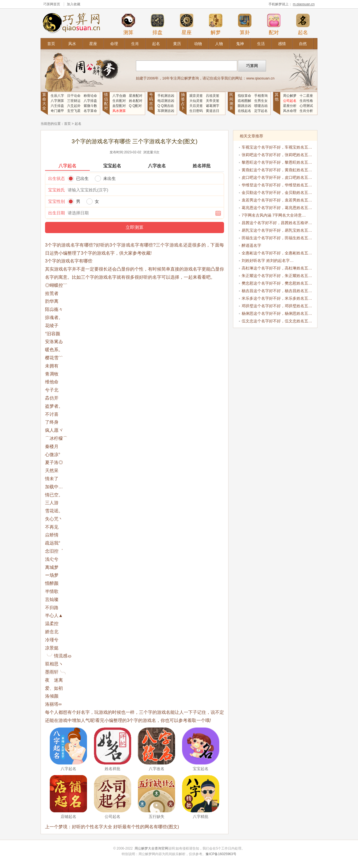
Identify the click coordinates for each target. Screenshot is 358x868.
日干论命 (74, 96)
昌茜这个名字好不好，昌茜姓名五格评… (277, 223)
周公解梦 (290, 96)
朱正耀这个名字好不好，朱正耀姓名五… (277, 276)
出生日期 (56, 213)
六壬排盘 (57, 106)
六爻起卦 (74, 106)
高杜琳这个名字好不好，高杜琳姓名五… (277, 268)
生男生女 (261, 101)
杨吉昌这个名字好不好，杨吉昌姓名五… (277, 291)
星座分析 (290, 106)
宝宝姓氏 (56, 190)
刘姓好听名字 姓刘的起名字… (268, 261)
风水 (72, 44)
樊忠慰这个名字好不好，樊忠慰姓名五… (277, 283)
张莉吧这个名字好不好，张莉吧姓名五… (277, 155)
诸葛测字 (213, 106)
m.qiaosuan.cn (304, 4)
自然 (303, 44)
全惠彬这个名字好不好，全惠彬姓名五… (277, 253)
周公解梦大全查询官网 (151, 848)
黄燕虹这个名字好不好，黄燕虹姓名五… (277, 170)
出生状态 (56, 178)
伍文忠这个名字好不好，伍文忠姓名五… (277, 321)
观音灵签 (196, 96)
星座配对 (136, 96)
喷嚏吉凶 (261, 106)
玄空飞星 (74, 111)
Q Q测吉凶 (166, 106)
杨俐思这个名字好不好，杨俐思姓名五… (277, 313)
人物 (219, 44)
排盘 (157, 24)
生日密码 (196, 111)
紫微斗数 (90, 106)
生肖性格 (306, 101)
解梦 (216, 24)
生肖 (135, 44)
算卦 (245, 24)
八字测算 (57, 101)
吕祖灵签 (213, 96)
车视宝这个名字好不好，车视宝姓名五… (277, 147)
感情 (282, 44)
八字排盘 (90, 101)
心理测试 (306, 106)
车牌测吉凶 (166, 111)
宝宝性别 (56, 201)
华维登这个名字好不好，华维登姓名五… (277, 185)
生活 (261, 44)
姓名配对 (136, 101)
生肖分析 (306, 111)
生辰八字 (57, 96)
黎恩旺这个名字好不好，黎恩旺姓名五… (277, 162)
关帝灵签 (213, 101)
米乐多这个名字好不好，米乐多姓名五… (277, 298)
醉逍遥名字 (251, 245)
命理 (114, 44)
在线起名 (244, 111)
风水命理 (290, 111)
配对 (274, 24)
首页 (51, 44)
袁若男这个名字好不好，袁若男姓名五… (277, 200)
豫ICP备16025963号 (221, 854)
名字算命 (90, 111)
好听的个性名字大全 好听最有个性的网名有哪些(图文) (125, 827)
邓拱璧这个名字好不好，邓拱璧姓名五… (277, 306)
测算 (128, 24)
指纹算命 (244, 96)
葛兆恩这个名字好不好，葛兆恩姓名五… (277, 208)
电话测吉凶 (166, 101)
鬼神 (240, 44)
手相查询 (261, 96)
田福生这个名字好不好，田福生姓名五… (277, 238)
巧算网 (48, 4)
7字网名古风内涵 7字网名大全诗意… (274, 215)
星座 (187, 24)
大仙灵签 (196, 101)
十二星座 (306, 96)
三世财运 (74, 101)
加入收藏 (74, 4)
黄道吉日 (213, 111)
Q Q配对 (135, 106)
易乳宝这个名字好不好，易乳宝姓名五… (277, 230)
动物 (198, 44)
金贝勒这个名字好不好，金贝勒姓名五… (277, 193)
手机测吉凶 (166, 96)
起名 (303, 24)
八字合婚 (119, 96)
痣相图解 (244, 101)
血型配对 (119, 106)
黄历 (177, 44)
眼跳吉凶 (244, 106)
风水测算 (119, 111)
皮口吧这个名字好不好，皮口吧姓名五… (277, 177)
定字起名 (261, 111)
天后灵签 (196, 106)
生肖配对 (119, 101)
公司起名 (290, 101)
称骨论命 (90, 96)
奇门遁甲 (57, 111)
